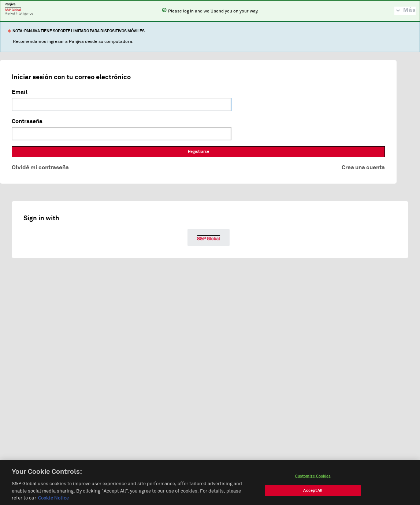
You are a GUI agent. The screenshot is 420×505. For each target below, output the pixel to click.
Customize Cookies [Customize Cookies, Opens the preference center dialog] (313, 478)
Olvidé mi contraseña (40, 167)
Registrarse (198, 152)
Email (20, 92)
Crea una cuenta (363, 167)
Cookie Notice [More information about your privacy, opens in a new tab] (53, 500)
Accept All (313, 492)
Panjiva (19, 9)
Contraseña (27, 121)
